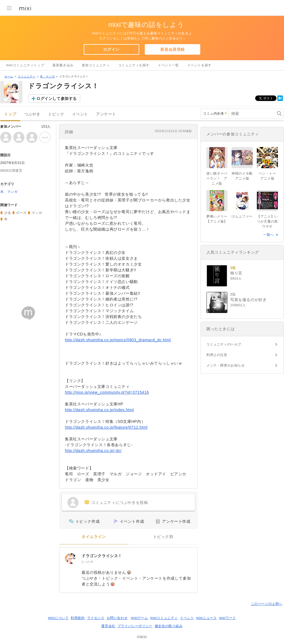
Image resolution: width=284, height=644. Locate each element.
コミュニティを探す (134, 65)
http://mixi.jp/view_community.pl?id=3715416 (107, 392)
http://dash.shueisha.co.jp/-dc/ (93, 451)
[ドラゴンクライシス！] (70, 559)
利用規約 (78, 618)
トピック (56, 114)
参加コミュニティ (96, 65)
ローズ (21, 213)
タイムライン (94, 537)
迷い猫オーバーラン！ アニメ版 (217, 178)
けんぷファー (242, 216)
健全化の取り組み (169, 626)
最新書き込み (63, 65)
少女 (8, 213)
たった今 (87, 562)
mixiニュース (206, 618)
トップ (10, 114)
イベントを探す (199, 65)
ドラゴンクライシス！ (102, 556)
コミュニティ (27, 76)
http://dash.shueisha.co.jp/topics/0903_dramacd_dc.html (118, 340)
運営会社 (108, 626)
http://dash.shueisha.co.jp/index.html (99, 410)
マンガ (37, 213)
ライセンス (96, 618)
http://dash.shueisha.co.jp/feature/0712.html (106, 427)
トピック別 (163, 537)
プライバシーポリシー (135, 626)
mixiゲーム (140, 618)
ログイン (111, 49)
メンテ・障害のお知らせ (226, 365)
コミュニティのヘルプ (224, 344)
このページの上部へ (267, 604)
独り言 (236, 273)
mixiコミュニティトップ (25, 65)
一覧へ (268, 235)
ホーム (9, 76)
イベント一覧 (168, 65)
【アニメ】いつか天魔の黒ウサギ (267, 221)
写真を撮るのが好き (248, 300)
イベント (80, 114)
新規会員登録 (173, 49)
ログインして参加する (57, 99)
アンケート (106, 114)
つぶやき (32, 114)
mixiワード (227, 618)
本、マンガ (47, 76)
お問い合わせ (117, 618)
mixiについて (58, 618)
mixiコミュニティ (164, 618)
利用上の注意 (217, 355)
